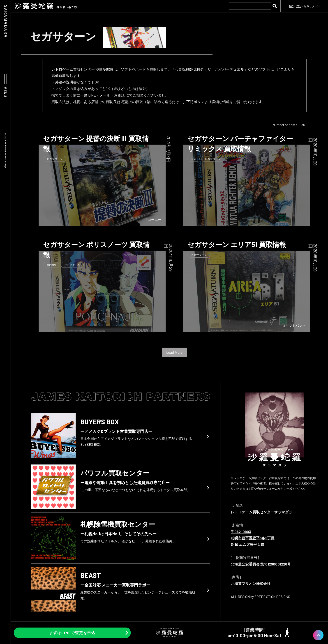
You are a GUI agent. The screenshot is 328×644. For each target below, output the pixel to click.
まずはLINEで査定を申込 (72, 633)
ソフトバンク (296, 325)
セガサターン (55, 159)
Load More (174, 352)
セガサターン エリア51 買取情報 (237, 244)
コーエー (155, 219)
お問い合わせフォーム (263, 489)
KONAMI (51, 265)
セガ (194, 159)
